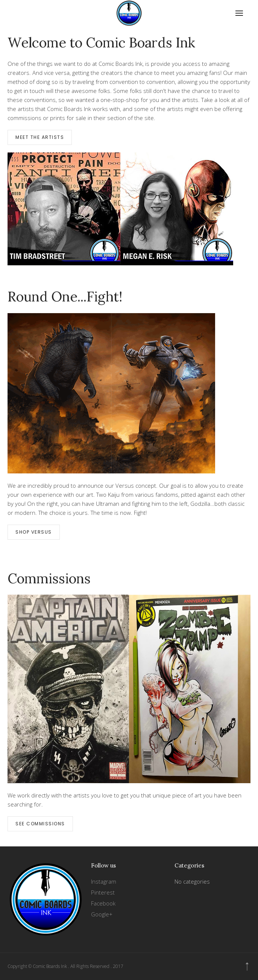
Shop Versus (34, 532)
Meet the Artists (40, 137)
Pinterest (103, 892)
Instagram (104, 881)
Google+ (102, 914)
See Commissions (40, 824)
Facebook (103, 903)
